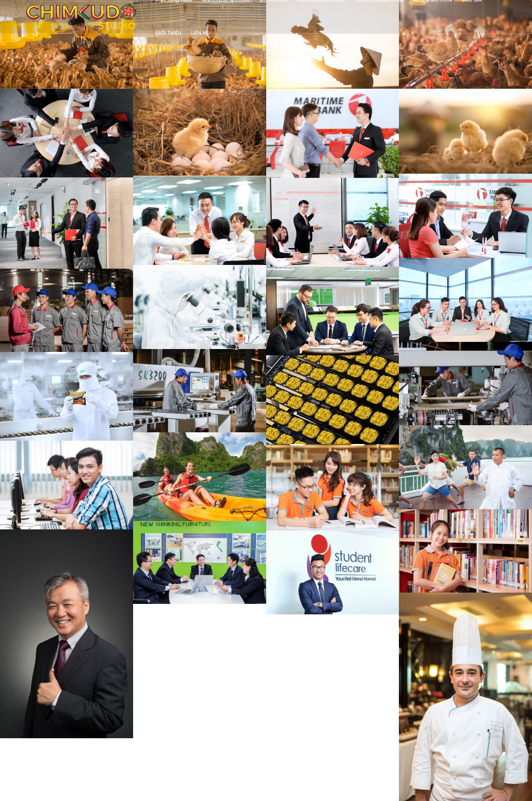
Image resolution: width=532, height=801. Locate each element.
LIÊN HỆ (200, 33)
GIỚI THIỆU (168, 33)
